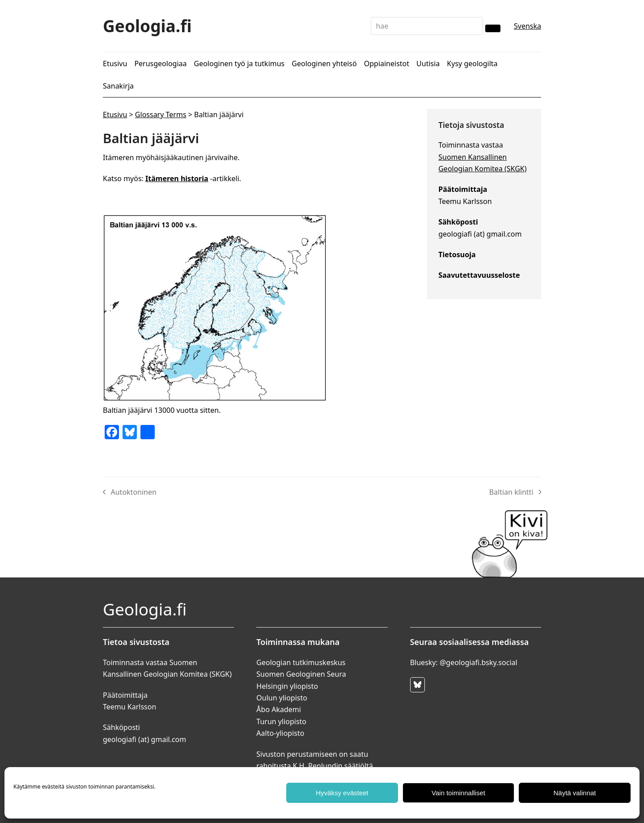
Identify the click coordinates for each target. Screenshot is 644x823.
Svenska (527, 26)
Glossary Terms (161, 115)
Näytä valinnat (574, 793)
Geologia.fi (147, 26)
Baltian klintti (515, 492)
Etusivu (115, 115)
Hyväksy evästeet (342, 793)
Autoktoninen (130, 492)
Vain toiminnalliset (458, 793)
